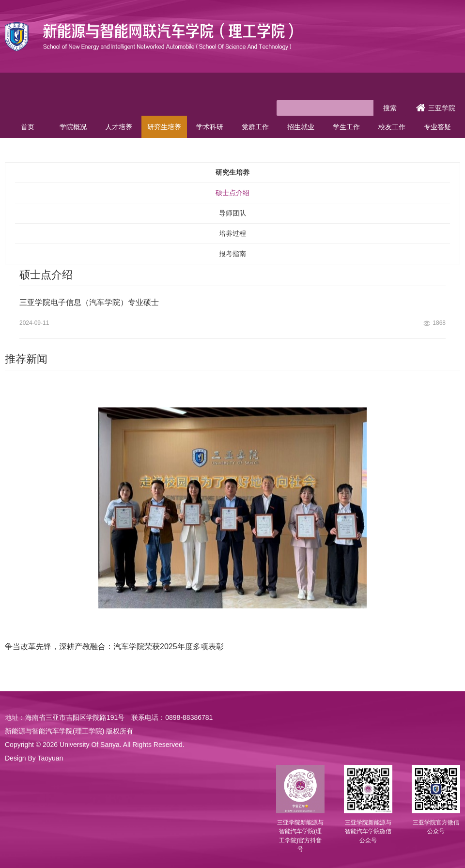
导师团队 (232, 213)
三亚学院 (436, 108)
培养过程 (232, 233)
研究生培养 (164, 127)
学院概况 (73, 127)
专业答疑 (437, 127)
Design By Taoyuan (34, 758)
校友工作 (392, 127)
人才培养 (119, 127)
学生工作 (346, 127)
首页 (28, 127)
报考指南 (232, 254)
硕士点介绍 (232, 193)
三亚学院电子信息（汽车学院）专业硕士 (89, 302)
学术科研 (210, 127)
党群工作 (255, 127)
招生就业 (301, 127)
